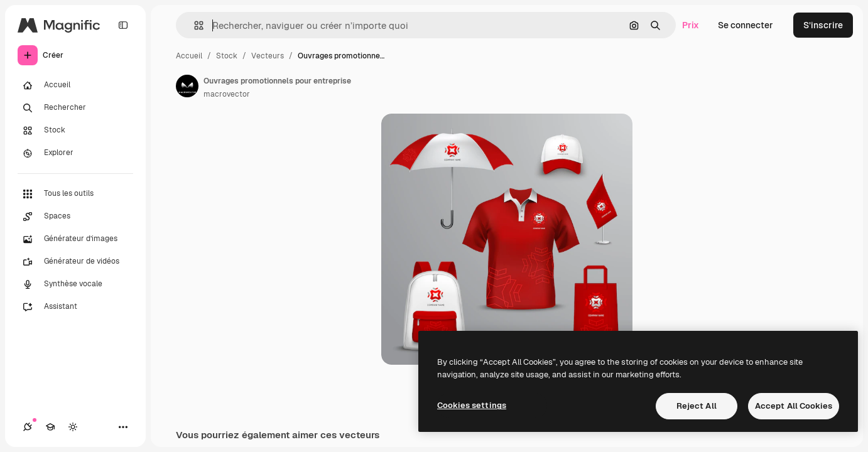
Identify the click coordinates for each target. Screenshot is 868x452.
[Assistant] (75, 307)
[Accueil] (75, 85)
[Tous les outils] (75, 194)
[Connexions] (28, 427)
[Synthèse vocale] (75, 284)
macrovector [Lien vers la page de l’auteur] (227, 94)
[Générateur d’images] (75, 239)
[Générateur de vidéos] (75, 262)
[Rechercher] (75, 108)
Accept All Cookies (794, 406)
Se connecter (746, 25)
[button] (194, 25)
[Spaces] (75, 217)
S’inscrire (823, 25)
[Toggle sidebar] (123, 25)
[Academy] (50, 427)
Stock (227, 56)
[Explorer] (75, 153)
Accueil (189, 56)
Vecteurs (268, 56)
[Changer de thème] (73, 427)
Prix (691, 25)
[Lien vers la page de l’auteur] (187, 86)
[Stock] (75, 131)
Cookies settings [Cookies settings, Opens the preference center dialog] (472, 405)
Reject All (697, 406)
